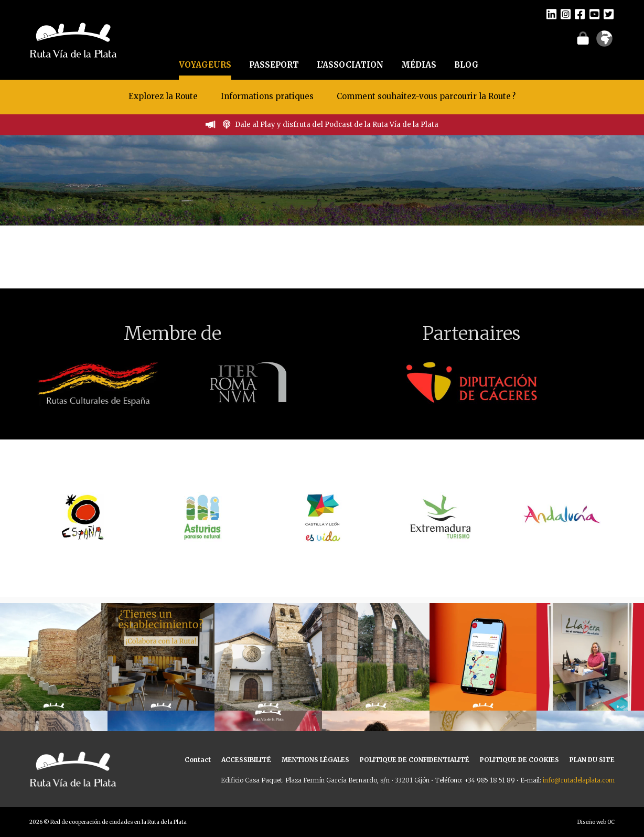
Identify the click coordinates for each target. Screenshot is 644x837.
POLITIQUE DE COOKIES (519, 760)
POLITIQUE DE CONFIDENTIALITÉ (415, 760)
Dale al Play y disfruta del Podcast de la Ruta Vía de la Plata (337, 125)
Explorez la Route (163, 96)
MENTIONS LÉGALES (315, 760)
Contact (198, 760)
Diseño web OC (596, 822)
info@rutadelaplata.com (579, 780)
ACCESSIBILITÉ (246, 760)
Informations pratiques (268, 96)
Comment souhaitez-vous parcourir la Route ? (426, 96)
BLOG (466, 65)
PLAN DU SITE (592, 760)
